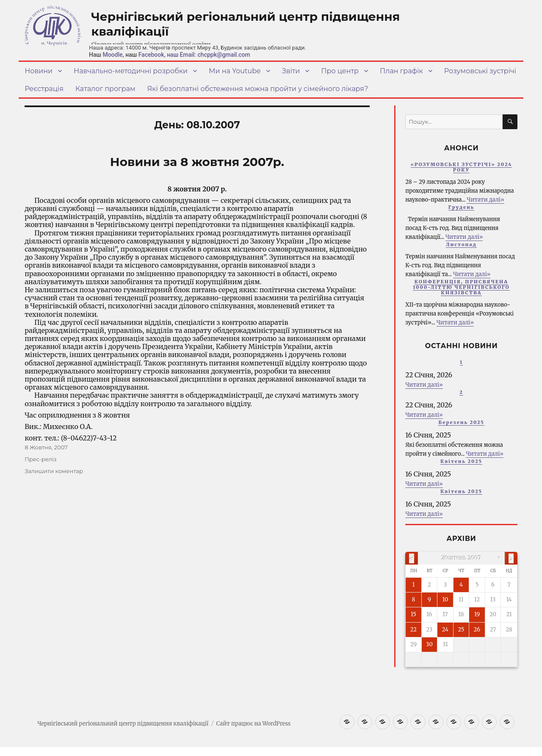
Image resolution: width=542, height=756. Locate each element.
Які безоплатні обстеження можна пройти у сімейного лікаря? (258, 89)
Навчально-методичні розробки (131, 71)
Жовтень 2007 (462, 558)
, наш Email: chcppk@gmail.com (207, 55)
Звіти (291, 71)
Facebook (151, 55)
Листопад (461, 244)
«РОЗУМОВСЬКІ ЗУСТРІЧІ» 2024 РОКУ (462, 167)
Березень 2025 (461, 422)
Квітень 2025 (461, 461)
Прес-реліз (40, 459)
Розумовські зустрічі (480, 71)
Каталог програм (105, 89)
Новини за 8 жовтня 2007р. (197, 162)
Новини (39, 71)
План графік (401, 71)
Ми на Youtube (235, 71)
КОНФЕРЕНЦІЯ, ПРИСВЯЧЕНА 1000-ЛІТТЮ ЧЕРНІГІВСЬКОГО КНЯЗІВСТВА (461, 287)
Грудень (462, 207)
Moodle (112, 55)
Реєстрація (44, 89)
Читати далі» (485, 200)
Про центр (340, 71)
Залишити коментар (54, 471)
